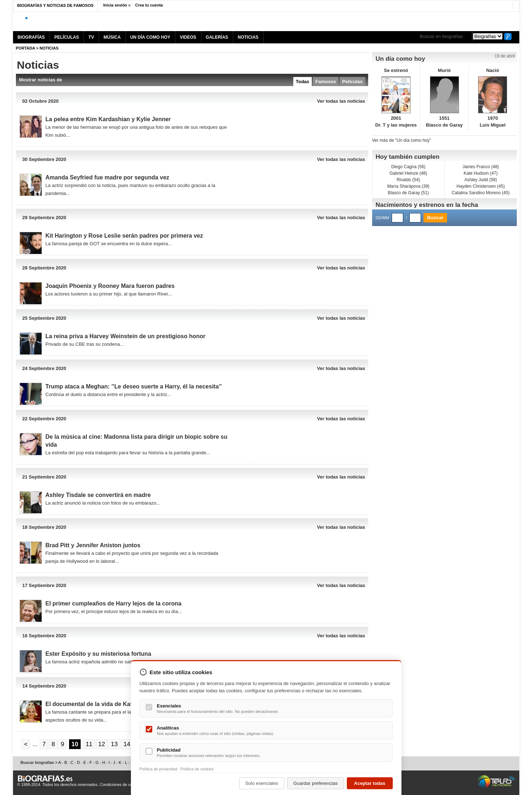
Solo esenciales (262, 783)
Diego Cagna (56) (408, 167)
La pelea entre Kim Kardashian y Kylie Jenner (108, 119)
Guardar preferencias (316, 783)
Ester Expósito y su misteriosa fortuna (99, 654)
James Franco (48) (481, 167)
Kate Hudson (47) (481, 173)
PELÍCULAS (67, 37)
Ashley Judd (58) (481, 180)
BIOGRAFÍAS (31, 37)
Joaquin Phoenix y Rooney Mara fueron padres (110, 286)
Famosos (326, 82)
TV (91, 37)
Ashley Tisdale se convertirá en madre (98, 495)
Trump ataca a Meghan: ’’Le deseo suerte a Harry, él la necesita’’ (134, 386)
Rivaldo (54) (408, 180)
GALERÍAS (217, 37)
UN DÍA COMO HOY (150, 37)
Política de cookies (197, 769)
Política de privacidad (159, 769)
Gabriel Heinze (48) (408, 173)
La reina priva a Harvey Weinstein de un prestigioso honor (125, 336)
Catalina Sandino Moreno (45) (481, 193)
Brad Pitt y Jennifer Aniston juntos (93, 545)
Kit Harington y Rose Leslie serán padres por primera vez (124, 236)
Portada (25, 48)
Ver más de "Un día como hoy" (402, 140)
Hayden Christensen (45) (480, 186)
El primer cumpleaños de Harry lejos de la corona (114, 603)
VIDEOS (188, 37)
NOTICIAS (248, 37)
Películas (352, 82)
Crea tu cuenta (149, 5)
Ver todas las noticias (341, 101)
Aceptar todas (370, 783)
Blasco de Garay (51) (408, 193)
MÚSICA (112, 37)
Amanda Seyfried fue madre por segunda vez (107, 177)
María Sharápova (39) (408, 186)
